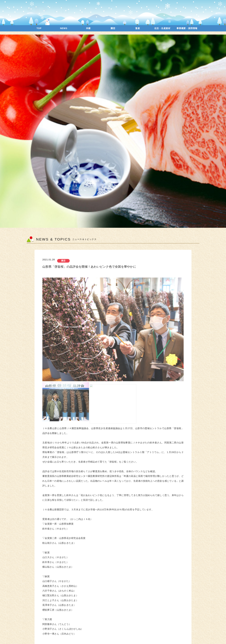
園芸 (113, 28)
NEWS (64, 28)
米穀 (88, 28)
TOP (39, 28)
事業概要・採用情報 (187, 28)
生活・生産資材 (162, 28)
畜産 (138, 28)
